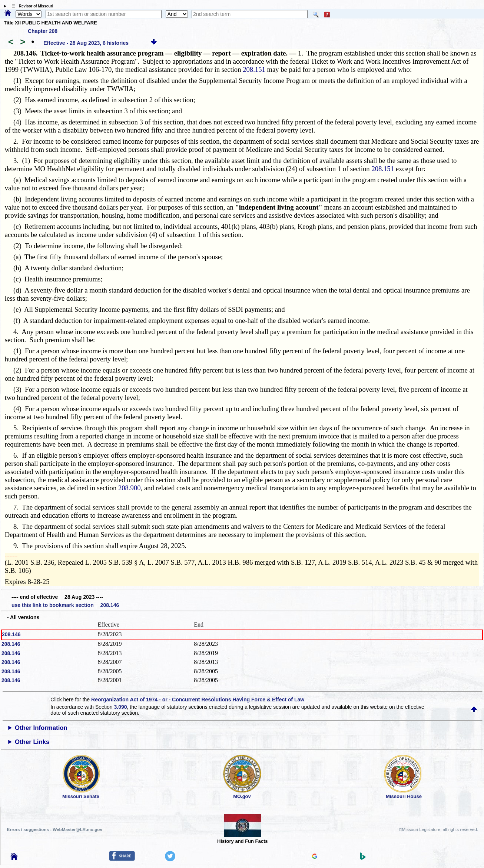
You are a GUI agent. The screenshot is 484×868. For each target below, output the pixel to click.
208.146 (11, 634)
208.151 (254, 69)
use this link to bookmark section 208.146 (65, 605)
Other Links (32, 742)
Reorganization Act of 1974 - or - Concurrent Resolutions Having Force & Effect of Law (198, 700)
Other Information (41, 728)
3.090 (121, 707)
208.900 (130, 488)
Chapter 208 (43, 31)
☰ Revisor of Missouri (31, 6)
